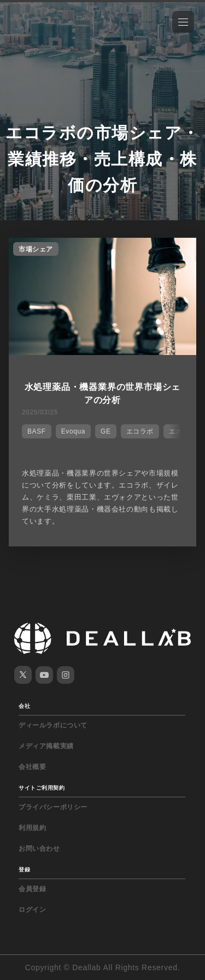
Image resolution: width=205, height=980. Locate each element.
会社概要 (32, 767)
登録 (24, 870)
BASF (37, 431)
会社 (24, 706)
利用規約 (32, 828)
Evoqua (73, 431)
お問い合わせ (39, 849)
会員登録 (32, 889)
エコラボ (140, 431)
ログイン (32, 910)
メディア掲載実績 (46, 746)
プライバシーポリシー (53, 807)
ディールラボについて (53, 725)
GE (106, 431)
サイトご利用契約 (42, 788)
